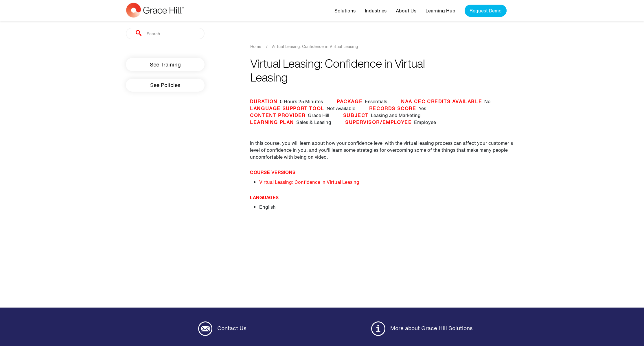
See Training (165, 64)
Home (256, 46)
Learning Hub (440, 11)
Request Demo (486, 11)
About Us (406, 11)
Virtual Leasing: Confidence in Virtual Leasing (309, 182)
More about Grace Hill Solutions (422, 329)
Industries (376, 11)
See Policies (165, 85)
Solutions (345, 11)
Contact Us (222, 329)
